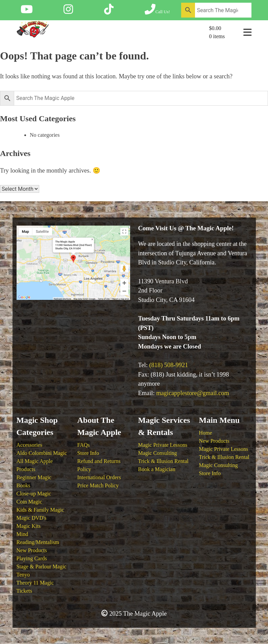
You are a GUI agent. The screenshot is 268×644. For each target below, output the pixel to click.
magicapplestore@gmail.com (193, 393)
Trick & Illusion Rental (163, 461)
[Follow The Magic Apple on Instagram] (68, 11)
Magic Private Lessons (163, 445)
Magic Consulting (158, 453)
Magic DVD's (32, 518)
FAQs (84, 445)
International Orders (99, 477)
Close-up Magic (34, 494)
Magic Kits (29, 526)
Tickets (25, 591)
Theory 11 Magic (35, 583)
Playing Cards (32, 558)
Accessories (29, 445)
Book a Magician (157, 469)
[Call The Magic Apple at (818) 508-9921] (157, 11)
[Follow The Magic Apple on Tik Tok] (109, 11)
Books (23, 485)
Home (206, 433)
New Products (32, 550)
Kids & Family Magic (40, 510)
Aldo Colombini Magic (42, 453)
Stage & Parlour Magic (42, 566)
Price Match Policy (98, 485)
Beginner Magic (34, 477)
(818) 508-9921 (168, 365)
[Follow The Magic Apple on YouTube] (27, 11)
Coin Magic (29, 502)
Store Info (88, 453)
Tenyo (23, 575)
